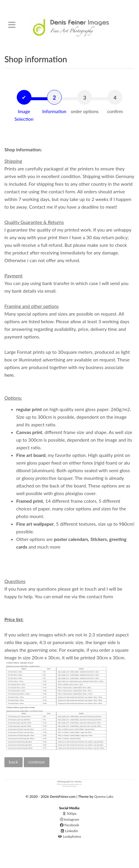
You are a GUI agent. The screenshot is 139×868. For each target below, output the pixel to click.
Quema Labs (104, 796)
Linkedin (69, 831)
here (9, 375)
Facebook (69, 825)
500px (69, 813)
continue (37, 762)
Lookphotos (69, 836)
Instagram (70, 819)
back (14, 762)
